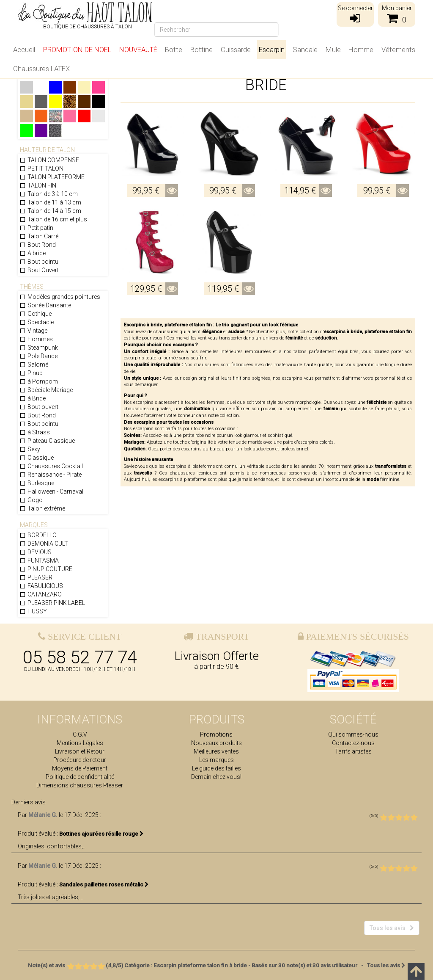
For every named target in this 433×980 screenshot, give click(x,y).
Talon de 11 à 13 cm (50, 202)
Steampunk (39, 348)
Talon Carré (39, 236)
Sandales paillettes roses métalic (104, 885)
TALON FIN (38, 185)
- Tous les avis (217, 965)
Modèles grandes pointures (60, 297)
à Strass (35, 432)
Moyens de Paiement (80, 768)
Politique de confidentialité (80, 777)
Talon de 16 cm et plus (53, 219)
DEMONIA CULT (44, 544)
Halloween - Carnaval (51, 491)
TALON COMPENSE (49, 160)
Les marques (216, 760)
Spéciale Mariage (46, 390)
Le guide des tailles (216, 768)
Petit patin (36, 228)
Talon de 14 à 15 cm (50, 211)
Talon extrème (42, 508)
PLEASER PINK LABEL (52, 603)
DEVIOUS (36, 552)
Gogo (31, 500)
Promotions (216, 734)
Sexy (30, 449)
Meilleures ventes (216, 751)
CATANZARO (41, 594)
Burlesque (37, 483)
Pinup (31, 373)
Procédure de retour (80, 760)
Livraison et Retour (80, 751)
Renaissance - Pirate (51, 475)
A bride (33, 253)
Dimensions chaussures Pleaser (80, 785)
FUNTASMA (39, 560)
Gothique (36, 314)
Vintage (33, 331)
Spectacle (37, 322)
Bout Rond (38, 245)
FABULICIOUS (41, 586)
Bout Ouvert (39, 270)
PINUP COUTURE (46, 569)
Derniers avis (29, 802)
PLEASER (36, 577)
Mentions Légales (80, 743)
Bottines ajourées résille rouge (101, 834)
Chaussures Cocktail (51, 466)
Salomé (34, 364)
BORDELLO (38, 535)
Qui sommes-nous (353, 734)
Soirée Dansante (45, 305)
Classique (37, 458)
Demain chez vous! (216, 777)
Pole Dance (38, 356)
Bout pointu (39, 262)
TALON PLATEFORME (52, 177)
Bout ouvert (39, 407)
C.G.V (80, 734)
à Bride (33, 398)
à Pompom (39, 381)
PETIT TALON (41, 168)
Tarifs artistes (353, 751)
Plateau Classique (47, 441)
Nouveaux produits (216, 743)
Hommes (36, 339)
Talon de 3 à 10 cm (49, 194)
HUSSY (33, 611)
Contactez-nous (353, 743)
